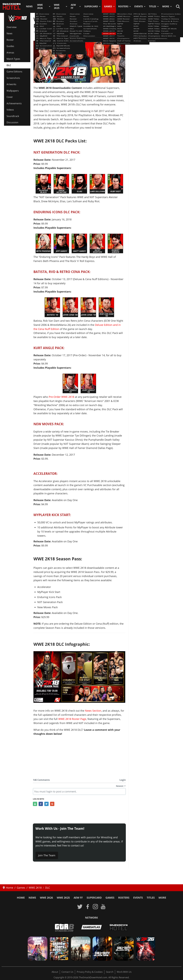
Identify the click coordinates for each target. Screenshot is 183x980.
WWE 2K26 (40, 6)
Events (139, 6)
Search (110, 972)
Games (108, 6)
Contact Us (67, 972)
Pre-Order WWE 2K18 (61, 397)
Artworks (11, 84)
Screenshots (13, 78)
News (29, 6)
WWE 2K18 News (45, 32)
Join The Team (47, 855)
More (166, 6)
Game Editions (14, 72)
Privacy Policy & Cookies (90, 972)
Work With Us (124, 972)
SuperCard (91, 6)
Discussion (12, 122)
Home (21, 898)
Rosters (123, 6)
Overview (12, 27)
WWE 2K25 (57, 6)
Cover (10, 97)
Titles (153, 6)
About (55, 972)
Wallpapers (13, 91)
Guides (10, 46)
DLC (9, 65)
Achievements (14, 103)
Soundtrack (13, 116)
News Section (93, 711)
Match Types (13, 59)
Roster (10, 40)
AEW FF (73, 6)
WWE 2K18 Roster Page (72, 719)
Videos (10, 110)
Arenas (10, 53)
